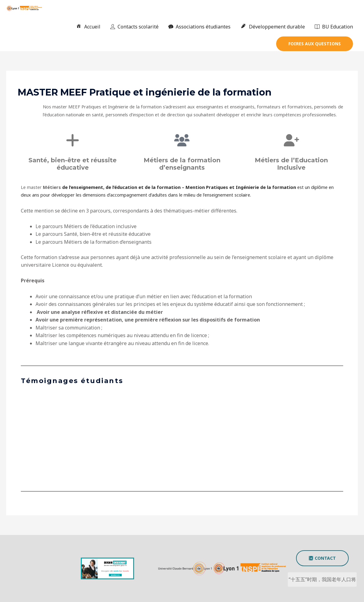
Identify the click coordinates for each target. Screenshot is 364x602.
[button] (315, 44)
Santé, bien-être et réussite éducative (73, 164)
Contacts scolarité (134, 27)
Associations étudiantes (199, 27)
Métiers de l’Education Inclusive (291, 164)
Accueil (88, 27)
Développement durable (273, 27)
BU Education (334, 27)
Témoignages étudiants (72, 381)
